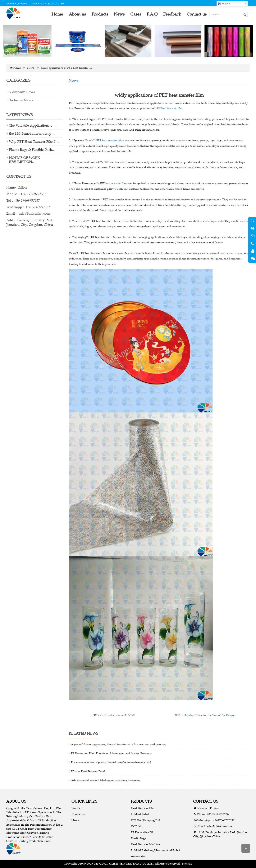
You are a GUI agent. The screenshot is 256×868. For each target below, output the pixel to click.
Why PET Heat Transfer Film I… (34, 142)
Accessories (138, 856)
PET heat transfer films (110, 140)
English (224, 4)
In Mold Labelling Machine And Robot (155, 850)
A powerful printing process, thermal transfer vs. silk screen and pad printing (118, 744)
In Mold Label (140, 814)
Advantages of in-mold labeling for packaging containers (106, 780)
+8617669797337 (38, 207)
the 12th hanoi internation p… (32, 133)
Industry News (21, 100)
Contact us (78, 814)
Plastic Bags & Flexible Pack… (32, 150)
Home (17, 68)
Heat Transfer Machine (145, 844)
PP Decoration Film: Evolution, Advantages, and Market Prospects (112, 753)
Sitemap (187, 863)
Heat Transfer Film (143, 808)
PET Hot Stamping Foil (145, 820)
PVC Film (137, 826)
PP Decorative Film (143, 832)
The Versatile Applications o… (32, 125)
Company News (22, 92)
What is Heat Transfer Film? (88, 771)
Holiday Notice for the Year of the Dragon (210, 715)
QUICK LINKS (84, 801)
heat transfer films (117, 183)
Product (77, 808)
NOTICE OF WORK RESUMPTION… (24, 160)
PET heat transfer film (169, 108)
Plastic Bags (138, 838)
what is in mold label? (122, 715)
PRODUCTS (141, 801)
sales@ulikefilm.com (34, 213)
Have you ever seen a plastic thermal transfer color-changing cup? (111, 762)
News (31, 68)
